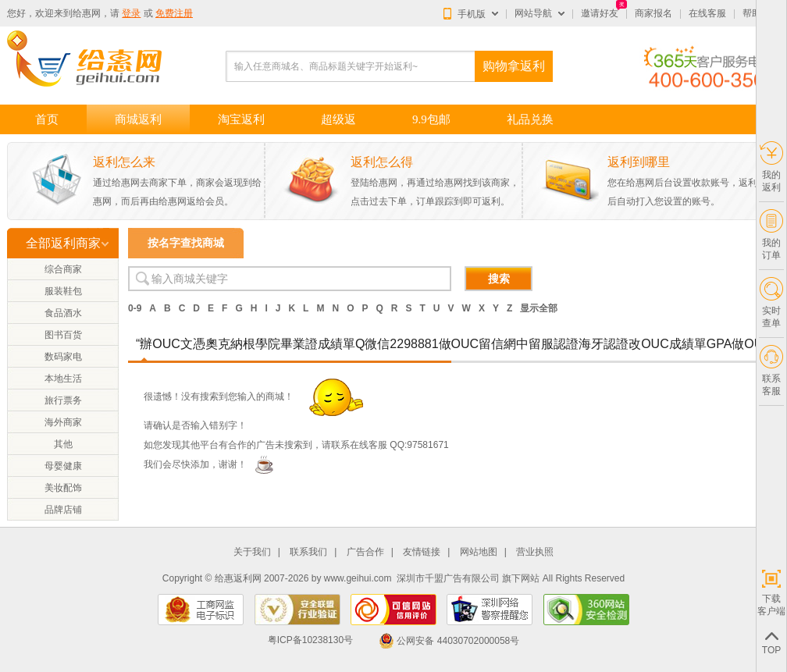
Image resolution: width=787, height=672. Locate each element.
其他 (63, 444)
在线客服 (707, 13)
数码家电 (63, 357)
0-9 (135, 308)
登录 (131, 13)
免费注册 (174, 13)
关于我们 (252, 552)
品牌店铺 (63, 510)
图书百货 (63, 335)
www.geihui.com (358, 578)
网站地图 (479, 552)
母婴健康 (63, 466)
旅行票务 (63, 400)
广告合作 (365, 552)
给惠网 (87, 13)
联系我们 (308, 552)
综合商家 (63, 269)
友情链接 (422, 552)
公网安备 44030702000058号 (449, 641)
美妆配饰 (63, 488)
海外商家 (63, 422)
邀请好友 (600, 13)
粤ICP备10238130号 (310, 641)
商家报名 (653, 13)
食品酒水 (63, 313)
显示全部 (539, 308)
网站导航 (533, 13)
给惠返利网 (238, 578)
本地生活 (63, 379)
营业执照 (535, 552)
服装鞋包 (63, 291)
